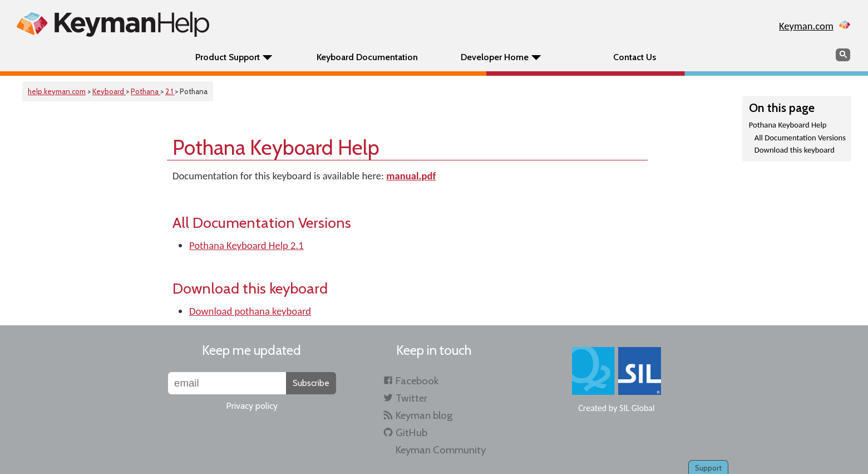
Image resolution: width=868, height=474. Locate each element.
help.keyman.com (57, 91)
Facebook (417, 381)
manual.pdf (411, 176)
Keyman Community (441, 450)
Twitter (411, 398)
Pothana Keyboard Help (788, 125)
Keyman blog (424, 415)
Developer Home (495, 57)
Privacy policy (252, 406)
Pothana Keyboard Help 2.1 (246, 245)
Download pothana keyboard (250, 311)
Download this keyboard (795, 150)
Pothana (146, 91)
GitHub (411, 433)
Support (708, 468)
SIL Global (637, 408)
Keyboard (109, 91)
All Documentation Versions (800, 138)
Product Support (228, 57)
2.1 (170, 91)
